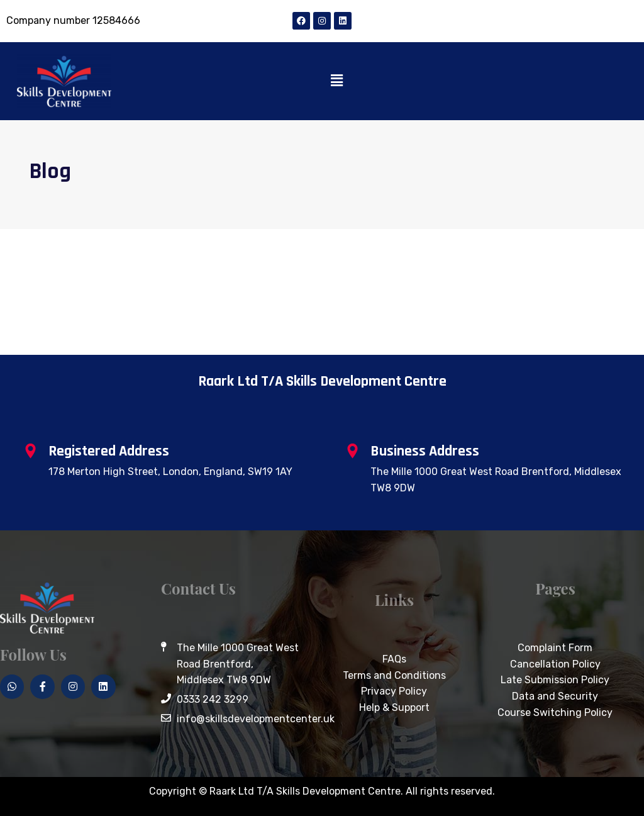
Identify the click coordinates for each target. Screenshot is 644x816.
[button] (337, 81)
